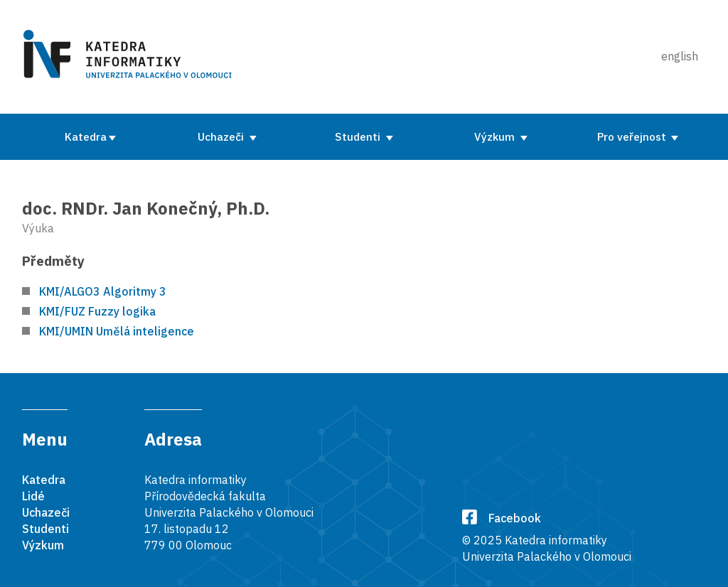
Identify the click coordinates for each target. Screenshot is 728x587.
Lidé (33, 496)
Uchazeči (222, 136)
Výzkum (496, 136)
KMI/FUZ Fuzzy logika (97, 311)
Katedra (86, 136)
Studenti (359, 136)
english (680, 56)
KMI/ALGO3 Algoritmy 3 (103, 291)
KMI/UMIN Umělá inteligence (117, 331)
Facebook (502, 518)
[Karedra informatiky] (130, 57)
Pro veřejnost (633, 136)
